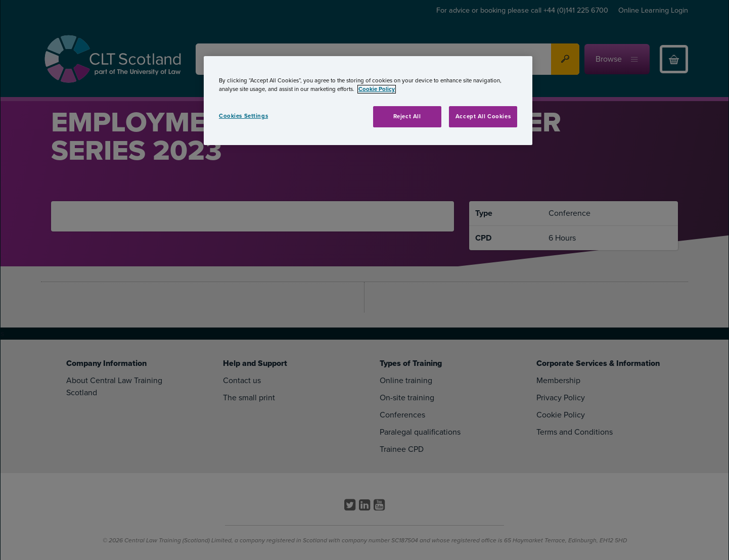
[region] (368, 101)
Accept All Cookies (483, 116)
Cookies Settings (243, 116)
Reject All (407, 116)
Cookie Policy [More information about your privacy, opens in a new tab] (377, 89)
